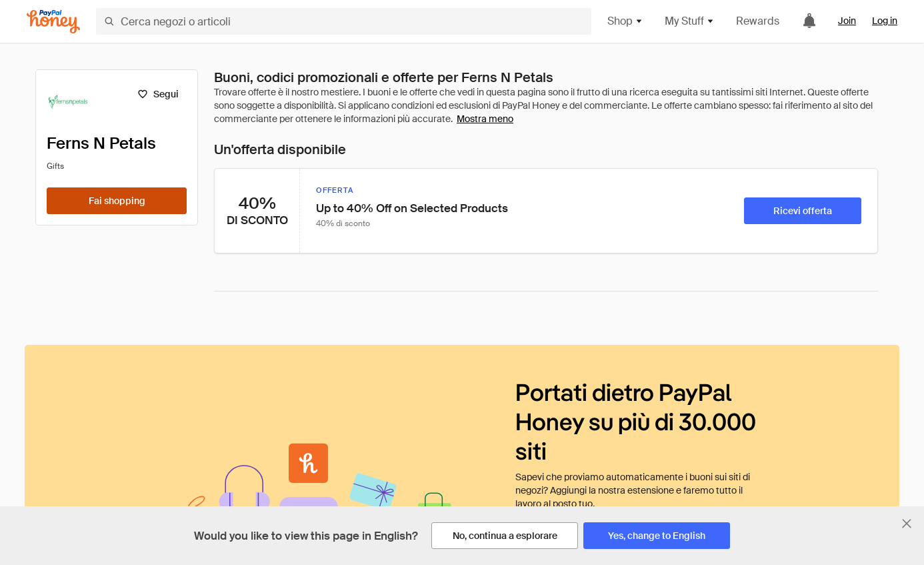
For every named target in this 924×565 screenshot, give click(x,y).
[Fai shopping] (117, 201)
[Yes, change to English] (657, 536)
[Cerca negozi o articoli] (344, 21)
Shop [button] (625, 21)
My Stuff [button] (690, 21)
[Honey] (53, 22)
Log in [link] (885, 21)
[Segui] (158, 94)
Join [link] (847, 21)
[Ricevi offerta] (803, 211)
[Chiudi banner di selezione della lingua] (907, 524)
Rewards (758, 21)
